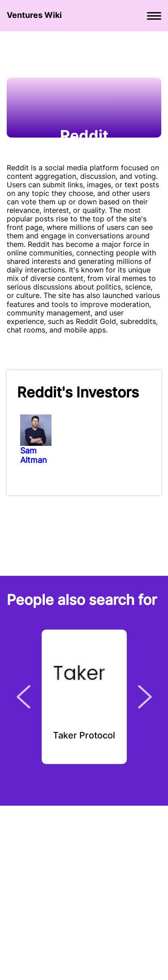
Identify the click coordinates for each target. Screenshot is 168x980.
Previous (24, 697)
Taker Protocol (84, 736)
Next (145, 697)
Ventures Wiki (34, 15)
